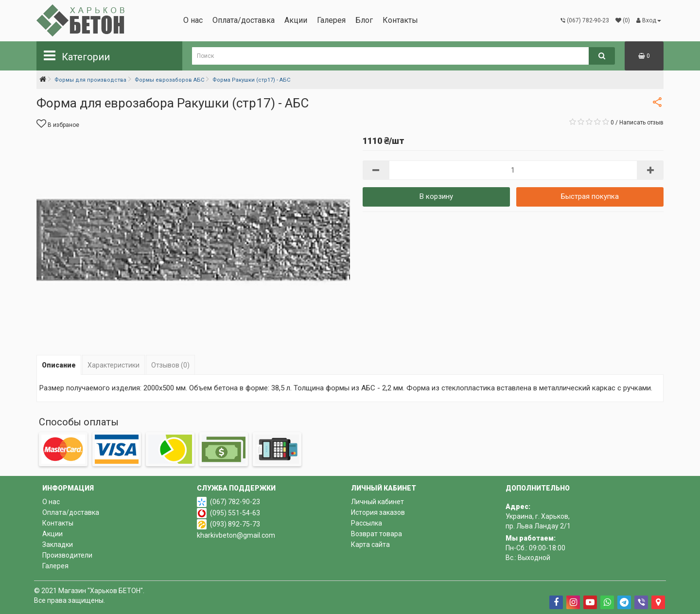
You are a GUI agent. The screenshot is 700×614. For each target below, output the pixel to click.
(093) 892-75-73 (235, 524)
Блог (364, 20)
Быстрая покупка (590, 196)
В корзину (436, 196)
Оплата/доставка (244, 20)
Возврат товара (376, 534)
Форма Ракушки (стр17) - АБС (251, 80)
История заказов (378, 512)
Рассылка (367, 523)
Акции (296, 20)
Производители (67, 555)
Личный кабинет (377, 502)
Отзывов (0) (170, 365)
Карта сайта (370, 544)
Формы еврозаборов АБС (169, 80)
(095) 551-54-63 (235, 513)
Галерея (331, 20)
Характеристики (114, 365)
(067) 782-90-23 (235, 502)
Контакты (400, 20)
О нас (193, 20)
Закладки (58, 544)
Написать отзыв (641, 123)
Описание (59, 365)
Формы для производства (90, 80)
